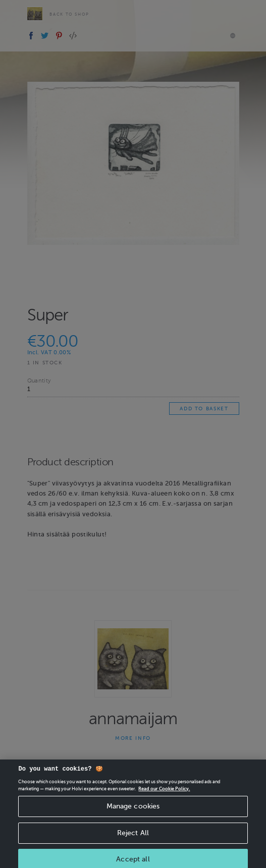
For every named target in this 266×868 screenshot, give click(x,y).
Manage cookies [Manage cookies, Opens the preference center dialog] (133, 811)
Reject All (133, 837)
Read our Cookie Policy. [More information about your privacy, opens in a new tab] (164, 793)
